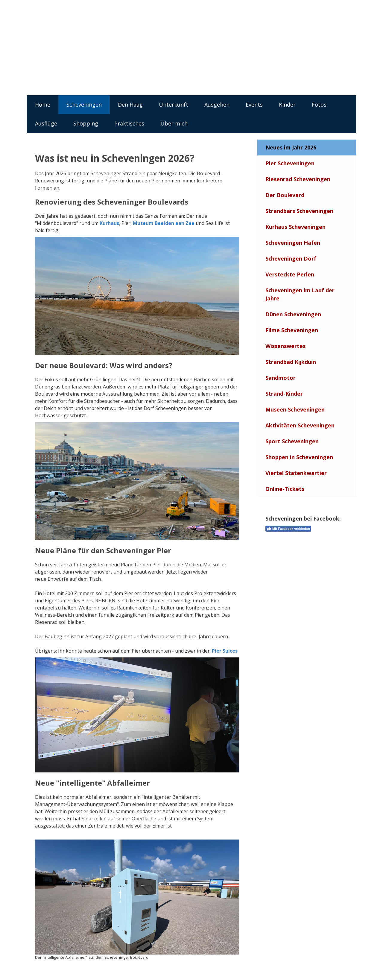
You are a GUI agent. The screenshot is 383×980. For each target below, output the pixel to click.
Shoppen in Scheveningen (299, 457)
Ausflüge (46, 123)
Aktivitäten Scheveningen (300, 425)
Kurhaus (109, 223)
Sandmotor (281, 378)
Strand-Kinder (284, 394)
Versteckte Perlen (290, 274)
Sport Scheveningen (292, 441)
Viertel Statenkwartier (296, 473)
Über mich (174, 123)
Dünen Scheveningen (293, 314)
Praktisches (129, 123)
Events (254, 105)
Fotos (319, 105)
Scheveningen (84, 105)
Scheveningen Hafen (293, 243)
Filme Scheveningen (292, 330)
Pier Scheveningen (290, 163)
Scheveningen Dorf (291, 258)
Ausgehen (217, 105)
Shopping (86, 123)
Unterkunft (174, 105)
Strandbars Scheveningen (299, 211)
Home (43, 105)
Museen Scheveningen (295, 409)
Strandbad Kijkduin (291, 362)
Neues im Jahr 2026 (291, 147)
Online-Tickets (285, 489)
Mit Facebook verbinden (288, 529)
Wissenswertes (285, 346)
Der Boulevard (285, 195)
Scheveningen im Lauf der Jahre (300, 294)
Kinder (287, 105)
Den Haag (130, 105)
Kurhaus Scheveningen (295, 227)
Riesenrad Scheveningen (298, 179)
